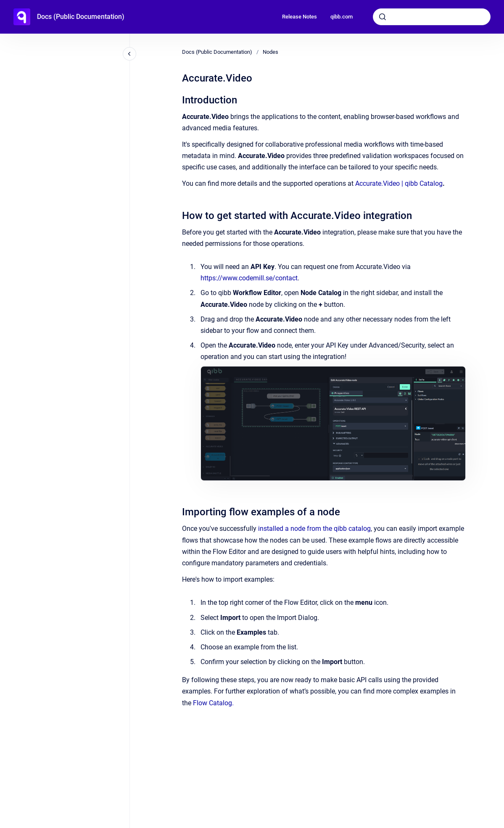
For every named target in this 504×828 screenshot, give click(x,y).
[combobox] (432, 17)
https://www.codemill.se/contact (249, 278)
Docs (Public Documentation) (81, 17)
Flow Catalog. (213, 703)
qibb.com (342, 17)
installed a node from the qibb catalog (314, 529)
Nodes (270, 52)
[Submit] (383, 17)
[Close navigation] (129, 54)
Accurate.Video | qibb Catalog (399, 183)
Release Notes (299, 17)
